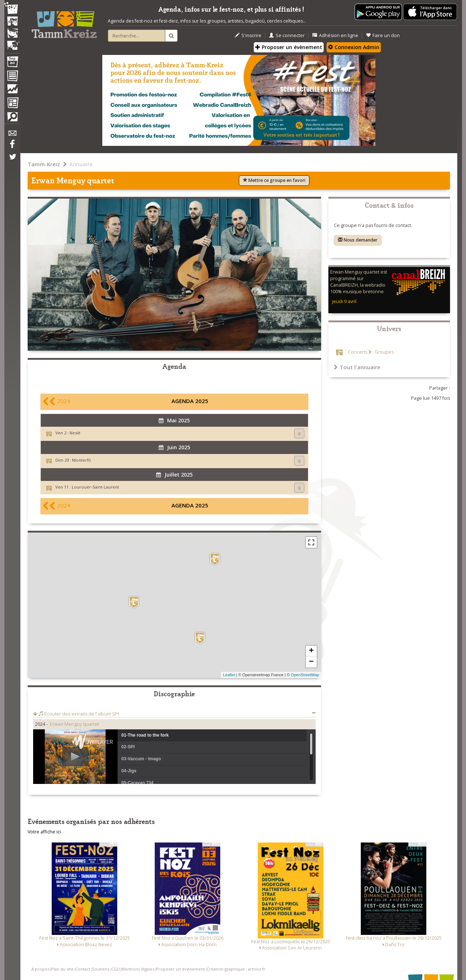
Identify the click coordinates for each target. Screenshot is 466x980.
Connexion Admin (354, 47)
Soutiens (100, 969)
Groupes (384, 352)
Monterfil (81, 460)
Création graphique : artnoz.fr (236, 969)
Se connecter (287, 35)
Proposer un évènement (289, 47)
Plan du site (62, 969)
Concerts (358, 352)
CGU (115, 969)
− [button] (311, 662)
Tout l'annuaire (357, 367)
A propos (40, 969)
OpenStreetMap (305, 675)
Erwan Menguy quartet (74, 724)
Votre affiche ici (44, 832)
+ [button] (311, 651)
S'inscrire (248, 35)
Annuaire (81, 164)
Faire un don (383, 35)
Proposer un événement (180, 969)
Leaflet (229, 675)
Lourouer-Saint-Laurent (95, 487)
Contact (83, 969)
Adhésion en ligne (335, 35)
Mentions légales (138, 969)
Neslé (75, 433)
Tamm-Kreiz (44, 164)
